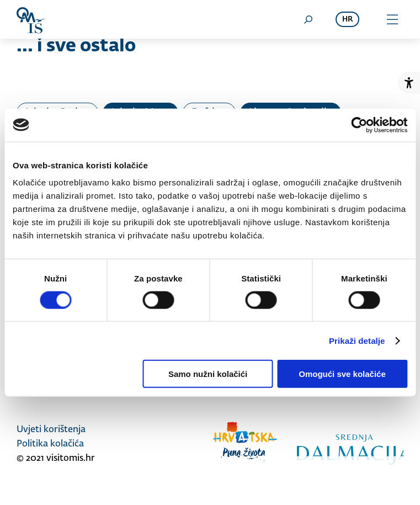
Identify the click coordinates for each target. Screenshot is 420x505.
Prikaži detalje (357, 340)
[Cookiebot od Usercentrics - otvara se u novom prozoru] (359, 125)
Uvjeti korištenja (51, 430)
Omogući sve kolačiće (342, 374)
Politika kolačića (50, 444)
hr (347, 20)
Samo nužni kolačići (208, 374)
